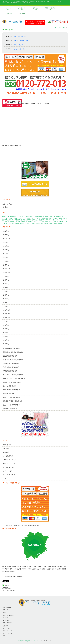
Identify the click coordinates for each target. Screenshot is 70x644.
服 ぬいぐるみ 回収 (28, 224)
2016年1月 (6, 306)
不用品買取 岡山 (10, 220)
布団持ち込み (62, 222)
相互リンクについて (9, 475)
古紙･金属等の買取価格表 (11, 367)
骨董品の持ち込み (19, 45)
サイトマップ (7, 471)
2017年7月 (6, 250)
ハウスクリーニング (9, 460)
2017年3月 (6, 265)
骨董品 (56, 224)
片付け (39, 224)
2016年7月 (6, 284)
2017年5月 (6, 257)
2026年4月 (6, 231)
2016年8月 (6, 280)
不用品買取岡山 (19, 220)
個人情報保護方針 (9, 467)
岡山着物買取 (22, 222)
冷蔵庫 (33, 220)
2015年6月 (6, 333)
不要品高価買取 (27, 220)
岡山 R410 (49, 220)
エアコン (63, 216)
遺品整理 (6, 452)
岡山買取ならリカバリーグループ (34, 222)
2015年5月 (6, 336)
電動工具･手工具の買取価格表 (12, 401)
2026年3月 (6, 235)
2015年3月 (6, 344)
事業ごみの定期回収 (9, 464)
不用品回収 (61, 218)
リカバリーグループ (31, 218)
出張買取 (40, 220)
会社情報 (60, 1)
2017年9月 (6, 242)
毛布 (35, 224)
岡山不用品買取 (14, 222)
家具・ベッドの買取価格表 (11, 405)
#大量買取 (45, 216)
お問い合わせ (22, 14)
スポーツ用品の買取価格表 (11, 397)
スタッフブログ (7, 204)
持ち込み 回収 (10, 224)
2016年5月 (6, 291)
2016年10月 (7, 272)
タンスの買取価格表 (9, 386)
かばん (50, 216)
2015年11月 (7, 314)
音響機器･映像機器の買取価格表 (13, 352)
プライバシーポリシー (9, 631)
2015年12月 (7, 310)
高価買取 (60, 224)
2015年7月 (6, 329)
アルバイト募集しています (21, 41)
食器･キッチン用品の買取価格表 (13, 375)
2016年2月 (6, 303)
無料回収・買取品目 (50, 9)
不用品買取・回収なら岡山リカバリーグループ (30, 641)
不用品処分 (55, 218)
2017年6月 (6, 254)
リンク (5, 479)
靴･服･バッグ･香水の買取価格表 (13, 360)
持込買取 (17, 224)
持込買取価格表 (7, 607)
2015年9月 (6, 321)
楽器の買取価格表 (9, 394)
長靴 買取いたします (20, 37)
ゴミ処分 (9, 218)
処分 (37, 220)
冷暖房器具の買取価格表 (11, 364)
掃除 (21, 224)
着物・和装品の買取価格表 (11, 390)
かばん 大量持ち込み (20, 49)
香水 (52, 224)
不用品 (39, 218)
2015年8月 (6, 325)
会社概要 (6, 448)
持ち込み (5, 207)
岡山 (44, 220)
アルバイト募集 (56, 216)
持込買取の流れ (22, 9)
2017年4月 (6, 261)
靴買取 (49, 224)
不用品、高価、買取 (46, 218)
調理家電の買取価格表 (10, 371)
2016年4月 (6, 295)
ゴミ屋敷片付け (8, 14)
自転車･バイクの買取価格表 (12, 382)
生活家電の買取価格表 (10, 356)
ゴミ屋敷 (14, 218)
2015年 (62, 27)
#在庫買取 (40, 216)
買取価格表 (36, 9)
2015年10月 (7, 318)
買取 (42, 224)
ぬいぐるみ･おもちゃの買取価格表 (14, 379)
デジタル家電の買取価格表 (11, 348)
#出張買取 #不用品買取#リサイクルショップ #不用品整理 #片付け (20, 216)
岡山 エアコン (57, 220)
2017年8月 (6, 246)
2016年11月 (7, 269)
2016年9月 (6, 276)
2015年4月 (6, 340)
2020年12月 (7, 239)
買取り (45, 224)
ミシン (24, 218)
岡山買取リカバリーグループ (51, 222)
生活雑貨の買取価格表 (10, 409)
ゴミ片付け (19, 218)
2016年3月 (6, 299)
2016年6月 (6, 288)
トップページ (8, 9)
